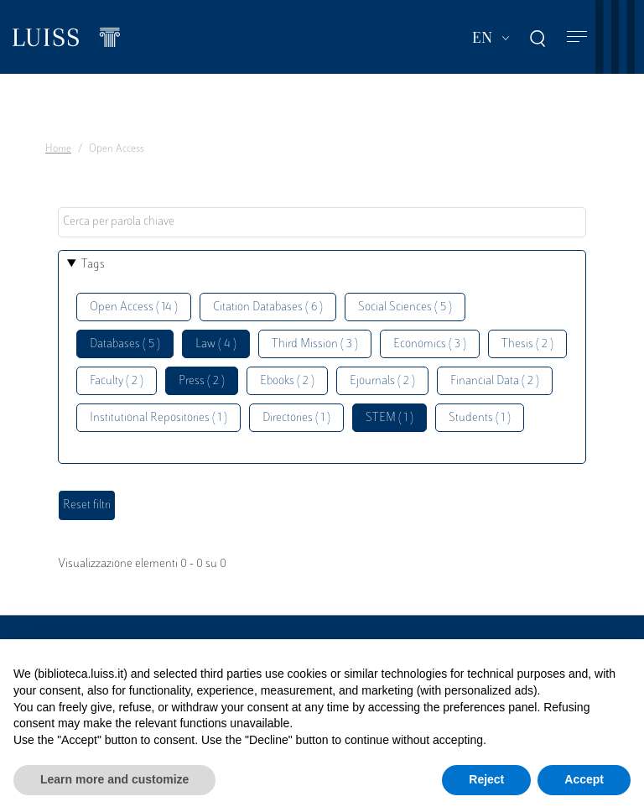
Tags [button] (93, 265)
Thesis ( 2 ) (527, 344)
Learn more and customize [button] (114, 779)
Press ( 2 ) (202, 381)
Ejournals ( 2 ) (382, 381)
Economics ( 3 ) (430, 344)
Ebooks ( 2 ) (287, 381)
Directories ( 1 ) (296, 418)
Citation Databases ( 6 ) (268, 307)
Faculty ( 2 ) (117, 381)
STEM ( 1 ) (390, 418)
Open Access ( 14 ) (134, 307)
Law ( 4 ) (216, 344)
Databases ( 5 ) (125, 344)
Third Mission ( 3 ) (315, 344)
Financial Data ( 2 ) (495, 381)
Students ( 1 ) (480, 418)
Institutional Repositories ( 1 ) (158, 418)
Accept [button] (584, 779)
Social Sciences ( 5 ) (405, 307)
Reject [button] (486, 779)
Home (58, 149)
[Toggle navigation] (577, 37)
